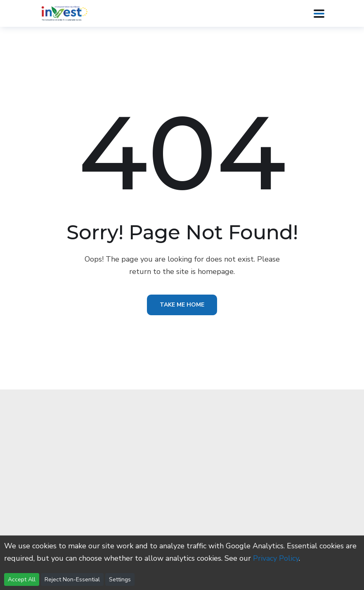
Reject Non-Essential (72, 579)
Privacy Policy (276, 558)
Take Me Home (182, 305)
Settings (120, 579)
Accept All (22, 579)
